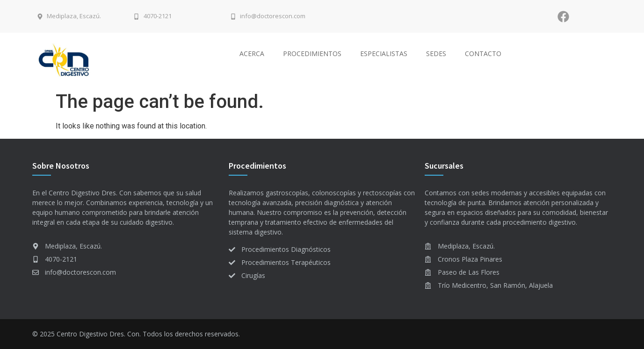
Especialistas (384, 53)
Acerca (252, 53)
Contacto (483, 53)
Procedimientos (312, 53)
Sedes (436, 53)
